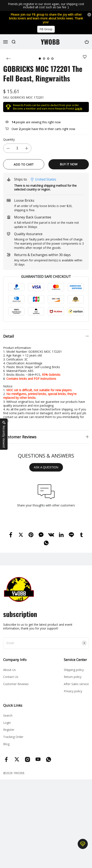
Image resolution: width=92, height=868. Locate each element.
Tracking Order (13, 737)
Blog (6, 744)
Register (9, 730)
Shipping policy (74, 670)
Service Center (75, 660)
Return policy (73, 677)
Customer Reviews (16, 684)
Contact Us (11, 677)
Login (7, 723)
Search (8, 715)
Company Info (15, 660)
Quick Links (13, 705)
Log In (79, 109)
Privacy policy (73, 691)
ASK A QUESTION (46, 467)
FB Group (46, 29)
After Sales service (76, 684)
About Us (9, 670)
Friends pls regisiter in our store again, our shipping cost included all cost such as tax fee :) (46, 6)
